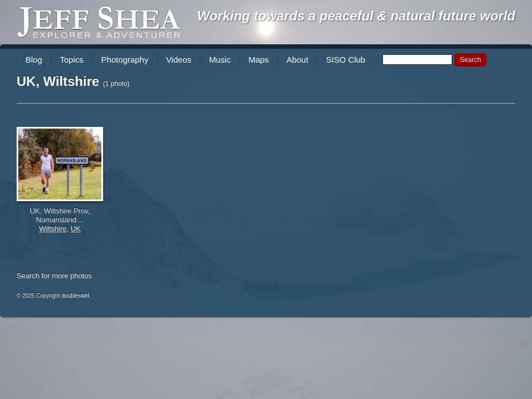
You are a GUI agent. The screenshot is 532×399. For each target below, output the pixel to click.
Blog (34, 60)
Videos (179, 60)
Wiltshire (53, 229)
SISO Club (346, 60)
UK (76, 229)
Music (220, 60)
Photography (125, 60)
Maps (259, 60)
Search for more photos (54, 276)
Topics (72, 60)
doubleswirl (75, 296)
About (297, 60)
